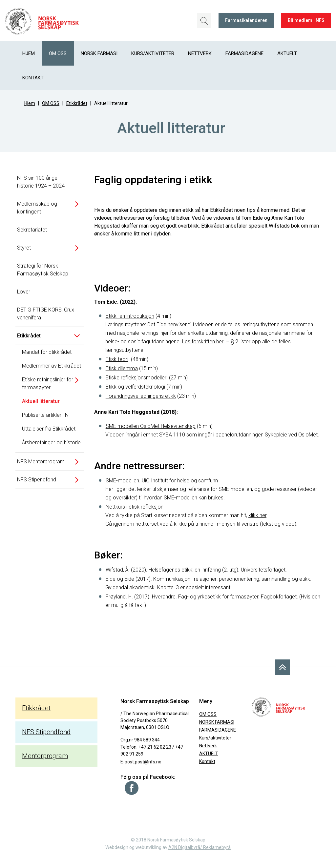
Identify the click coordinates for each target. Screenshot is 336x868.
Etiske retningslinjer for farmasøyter (48, 384)
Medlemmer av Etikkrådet (52, 366)
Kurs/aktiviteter (153, 53)
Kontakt (33, 78)
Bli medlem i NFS (306, 20)
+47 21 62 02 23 (155, 747)
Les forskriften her (203, 342)
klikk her (257, 515)
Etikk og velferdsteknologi (135, 387)
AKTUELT (287, 53)
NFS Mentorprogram (41, 462)
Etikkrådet (77, 103)
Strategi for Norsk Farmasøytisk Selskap (43, 270)
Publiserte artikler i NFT (48, 415)
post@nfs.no (148, 762)
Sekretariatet (32, 230)
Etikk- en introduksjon (130, 316)
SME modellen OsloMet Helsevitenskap (151, 426)
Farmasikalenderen (246, 20)
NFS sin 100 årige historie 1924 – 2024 (41, 182)
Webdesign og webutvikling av (137, 847)
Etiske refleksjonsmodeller (136, 378)
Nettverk (200, 53)
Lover (24, 292)
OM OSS (58, 53)
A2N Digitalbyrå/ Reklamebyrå (199, 847)
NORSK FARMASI (99, 53)
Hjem (29, 53)
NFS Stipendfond (37, 480)
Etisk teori (117, 359)
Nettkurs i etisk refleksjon (135, 507)
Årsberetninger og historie (51, 443)
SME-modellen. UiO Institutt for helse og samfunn (162, 481)
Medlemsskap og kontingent (37, 208)
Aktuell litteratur (41, 401)
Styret (24, 248)
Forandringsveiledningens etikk (141, 396)
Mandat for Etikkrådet (47, 352)
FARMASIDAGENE (244, 53)
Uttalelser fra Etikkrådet (49, 429)
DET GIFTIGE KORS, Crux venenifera (46, 314)
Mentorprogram (45, 756)
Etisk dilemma (122, 368)
